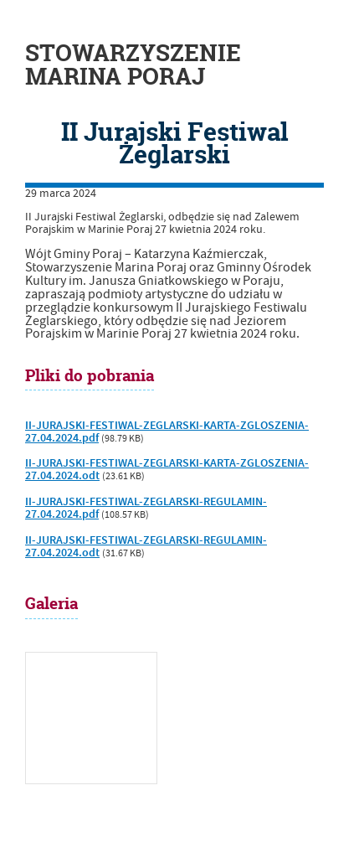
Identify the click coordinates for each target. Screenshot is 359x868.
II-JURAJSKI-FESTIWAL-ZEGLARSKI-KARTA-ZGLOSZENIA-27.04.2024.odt (167, 470)
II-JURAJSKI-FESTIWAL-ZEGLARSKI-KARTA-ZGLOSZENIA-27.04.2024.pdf (167, 432)
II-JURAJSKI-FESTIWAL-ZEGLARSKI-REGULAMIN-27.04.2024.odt (146, 547)
